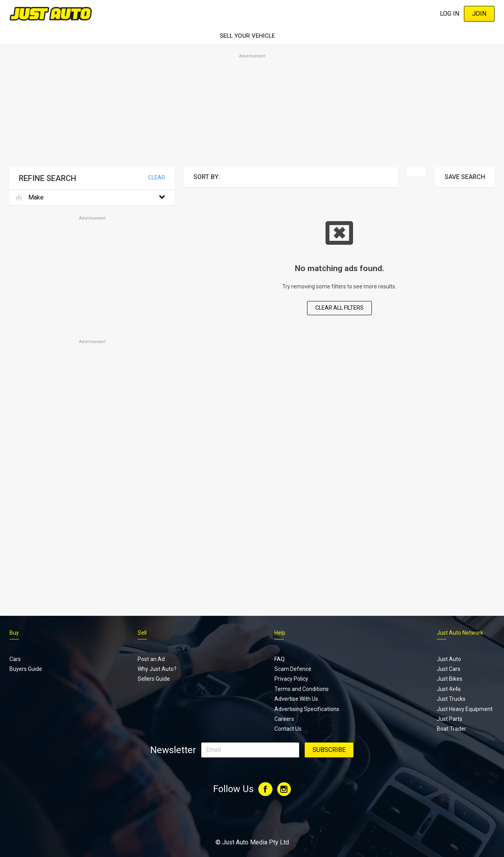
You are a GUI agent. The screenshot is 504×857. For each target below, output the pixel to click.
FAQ (280, 659)
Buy (14, 633)
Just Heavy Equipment (465, 709)
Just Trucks (451, 699)
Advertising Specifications (307, 709)
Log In (450, 14)
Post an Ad (151, 659)
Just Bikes (450, 679)
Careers (284, 719)
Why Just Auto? (157, 669)
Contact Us (288, 729)
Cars (15, 659)
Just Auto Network (460, 633)
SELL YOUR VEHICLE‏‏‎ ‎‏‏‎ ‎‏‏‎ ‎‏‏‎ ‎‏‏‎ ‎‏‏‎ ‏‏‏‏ (252, 36)
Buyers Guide (26, 669)
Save (465, 177)
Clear (157, 177)
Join (479, 14)
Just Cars (449, 669)
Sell (142, 633)
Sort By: (207, 177)
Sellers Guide (154, 679)
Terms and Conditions (302, 689)
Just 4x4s (449, 689)
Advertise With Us (296, 699)
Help (280, 633)
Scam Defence (293, 669)
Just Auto (449, 659)
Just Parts (450, 719)
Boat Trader (452, 729)
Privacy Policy (291, 679)
